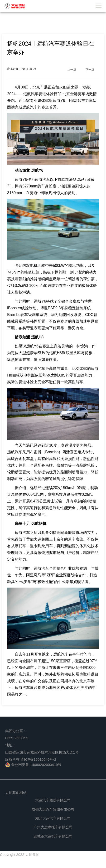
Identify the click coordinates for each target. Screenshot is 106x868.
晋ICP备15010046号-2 (38, 759)
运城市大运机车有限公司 (53, 836)
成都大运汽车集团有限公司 (53, 809)
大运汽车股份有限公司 (53, 800)
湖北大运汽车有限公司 (53, 818)
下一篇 (90, 70)
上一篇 (72, 70)
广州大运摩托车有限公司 (53, 827)
